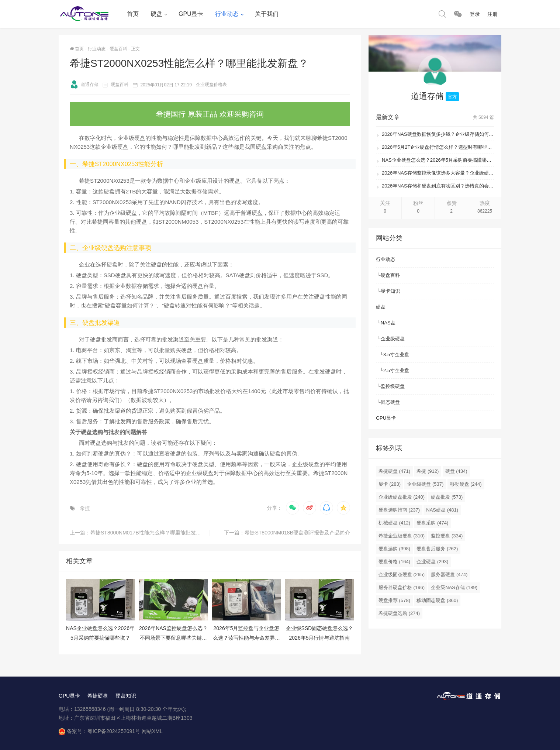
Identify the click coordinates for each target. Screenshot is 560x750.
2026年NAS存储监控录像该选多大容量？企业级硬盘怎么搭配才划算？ (438, 173)
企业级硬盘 (393, 339)
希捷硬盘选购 (399, 613)
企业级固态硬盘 (402, 574)
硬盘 (156, 14)
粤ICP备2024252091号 (114, 731)
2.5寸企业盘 (396, 370)
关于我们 (267, 14)
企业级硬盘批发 (402, 497)
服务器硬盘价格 (402, 587)
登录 (475, 14)
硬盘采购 (432, 523)
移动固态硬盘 (437, 600)
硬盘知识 (126, 696)
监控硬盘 (447, 536)
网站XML (152, 731)
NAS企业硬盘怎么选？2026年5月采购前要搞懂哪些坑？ (438, 160)
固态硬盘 (390, 402)
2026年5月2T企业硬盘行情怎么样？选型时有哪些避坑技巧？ (438, 147)
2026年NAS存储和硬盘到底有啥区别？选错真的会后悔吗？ (438, 186)
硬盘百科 (118, 49)
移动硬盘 (466, 484)
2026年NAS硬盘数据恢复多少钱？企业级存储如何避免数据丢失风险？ (438, 134)
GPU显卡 (191, 14)
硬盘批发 (447, 497)
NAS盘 (388, 323)
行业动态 (227, 14)
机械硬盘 (394, 523)
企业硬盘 (432, 562)
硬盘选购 (394, 549)
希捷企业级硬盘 (402, 536)
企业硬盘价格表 (211, 85)
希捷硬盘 (394, 471)
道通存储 (84, 85)
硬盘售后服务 (437, 549)
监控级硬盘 (393, 386)
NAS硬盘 (442, 510)
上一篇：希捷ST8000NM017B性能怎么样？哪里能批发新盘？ (140, 533)
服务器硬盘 (449, 574)
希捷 (85, 508)
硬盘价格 (394, 562)
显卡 (390, 484)
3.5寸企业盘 (396, 355)
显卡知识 (390, 291)
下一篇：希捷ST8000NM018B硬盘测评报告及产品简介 (287, 533)
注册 (492, 14)
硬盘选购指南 (399, 510)
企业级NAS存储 (454, 587)
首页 (133, 14)
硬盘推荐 (394, 600)
